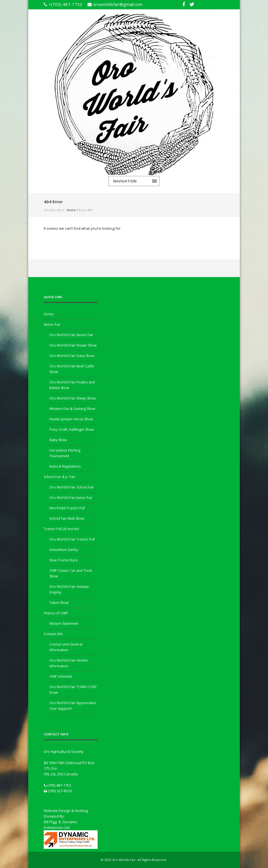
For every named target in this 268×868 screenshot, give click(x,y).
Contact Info (53, 634)
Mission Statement (64, 623)
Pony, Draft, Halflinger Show (72, 429)
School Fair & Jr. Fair (60, 477)
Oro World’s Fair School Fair (72, 487)
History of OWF (56, 613)
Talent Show (59, 603)
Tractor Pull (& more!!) (61, 529)
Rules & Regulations (65, 466)
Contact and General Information (66, 647)
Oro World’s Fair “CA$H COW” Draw (73, 690)
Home (71, 210)
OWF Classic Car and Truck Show (71, 573)
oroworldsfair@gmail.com (118, 4)
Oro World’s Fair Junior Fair (71, 498)
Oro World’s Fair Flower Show (73, 345)
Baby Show (58, 440)
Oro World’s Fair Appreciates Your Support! (73, 706)
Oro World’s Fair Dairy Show (72, 356)
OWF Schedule (61, 676)
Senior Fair (52, 324)
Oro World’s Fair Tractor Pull (72, 539)
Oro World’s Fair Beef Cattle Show (72, 369)
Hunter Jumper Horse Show (71, 419)
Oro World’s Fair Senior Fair (71, 335)
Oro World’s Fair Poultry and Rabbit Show (72, 385)
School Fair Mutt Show (67, 518)
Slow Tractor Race (64, 560)
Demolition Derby (64, 550)
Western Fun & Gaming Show (72, 409)
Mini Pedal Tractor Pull (67, 508)
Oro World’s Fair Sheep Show (73, 398)
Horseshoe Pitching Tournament (65, 453)
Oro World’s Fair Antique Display (69, 589)
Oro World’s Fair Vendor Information (69, 663)
